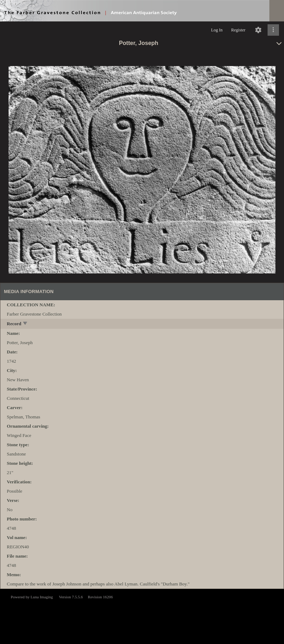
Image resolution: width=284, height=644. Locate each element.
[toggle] (26, 324)
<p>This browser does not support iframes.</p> (142, 616)
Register (238, 30)
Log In (217, 30)
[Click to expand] (273, 30)
